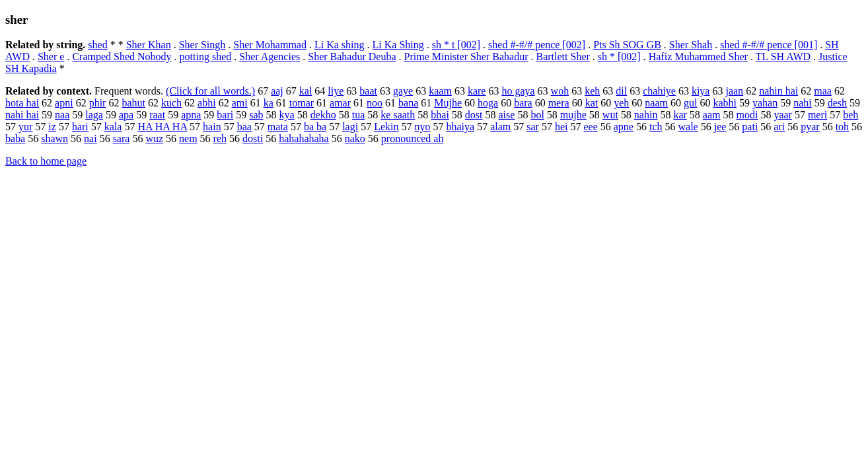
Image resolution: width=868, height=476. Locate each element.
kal (306, 91)
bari (225, 115)
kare (477, 91)
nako (355, 139)
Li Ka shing (340, 45)
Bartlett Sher (563, 57)
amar (340, 103)
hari (80, 127)
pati (750, 127)
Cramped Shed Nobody (122, 57)
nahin (646, 115)
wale (688, 127)
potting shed (206, 57)
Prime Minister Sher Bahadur (466, 57)
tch (656, 127)
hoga (488, 103)
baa (244, 127)
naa (62, 115)
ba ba (315, 127)
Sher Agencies (270, 57)
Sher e (51, 57)
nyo (422, 127)
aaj (277, 91)
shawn (54, 139)
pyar (810, 127)
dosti (253, 139)
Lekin (386, 127)
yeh (621, 103)
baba (15, 139)
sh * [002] (619, 57)
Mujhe (448, 103)
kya (287, 115)
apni (64, 103)
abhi (207, 103)
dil (621, 91)
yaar (783, 115)
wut (610, 115)
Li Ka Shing (398, 45)
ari (779, 127)
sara (122, 139)
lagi (350, 127)
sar (533, 127)
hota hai (22, 103)
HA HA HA (162, 127)
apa (126, 115)
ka (269, 103)
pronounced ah (413, 139)
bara (523, 103)
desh (837, 103)
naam (656, 103)
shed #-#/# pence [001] (769, 45)
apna (191, 115)
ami (240, 103)
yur (25, 127)
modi (747, 115)
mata (278, 127)
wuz (154, 139)
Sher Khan (149, 45)
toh (842, 127)
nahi (803, 103)
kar (680, 115)
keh (592, 91)
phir (98, 103)
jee (720, 127)
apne (624, 127)
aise (507, 115)
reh (220, 139)
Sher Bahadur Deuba (352, 57)
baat (368, 91)
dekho (323, 115)
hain (212, 127)
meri (817, 115)
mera (559, 103)
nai (90, 139)
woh (560, 91)
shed (97, 45)
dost (474, 115)
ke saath (398, 115)
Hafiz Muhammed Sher (698, 57)
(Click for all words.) (210, 91)
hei (561, 127)
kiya (701, 91)
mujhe (573, 115)
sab (256, 115)
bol (537, 115)
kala (113, 127)
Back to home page (46, 161)
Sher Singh (202, 45)
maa (823, 91)
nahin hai (778, 91)
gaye (403, 91)
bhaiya (460, 127)
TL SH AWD (783, 57)
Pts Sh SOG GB (627, 45)
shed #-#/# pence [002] (537, 45)
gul (690, 103)
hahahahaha (304, 139)
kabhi (725, 103)
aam (712, 115)
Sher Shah (691, 45)
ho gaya (518, 91)
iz (52, 127)
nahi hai (22, 115)
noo (375, 103)
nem (188, 139)
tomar (302, 103)
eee (590, 127)
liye (336, 91)
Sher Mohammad (270, 45)
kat (592, 103)
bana (408, 103)
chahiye (659, 91)
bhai (440, 115)
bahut (133, 103)
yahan (765, 103)
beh (850, 115)
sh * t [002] (456, 45)
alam (500, 127)
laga (94, 115)
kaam (440, 91)
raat (157, 115)
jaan (734, 91)
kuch (171, 103)
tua (359, 115)
